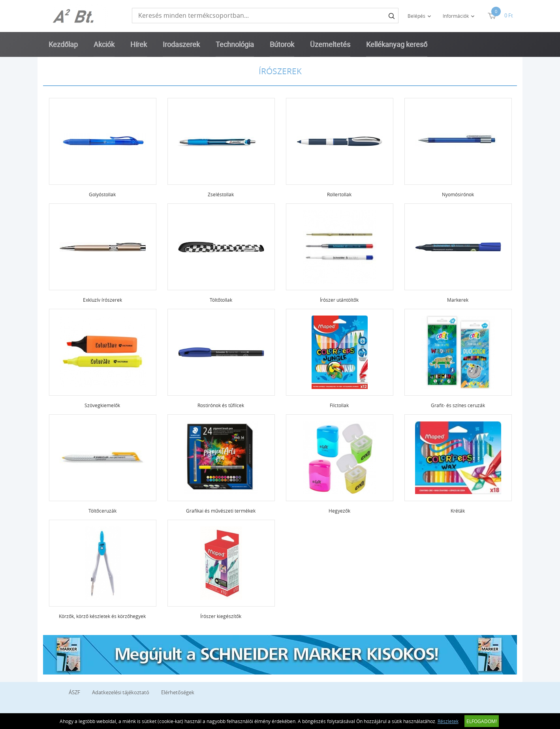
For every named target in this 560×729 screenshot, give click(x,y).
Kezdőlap (63, 44)
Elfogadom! (482, 721)
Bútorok (282, 44)
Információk (456, 16)
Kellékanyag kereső (397, 44)
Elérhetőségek (178, 692)
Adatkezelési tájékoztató (121, 692)
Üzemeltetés (330, 44)
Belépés (416, 16)
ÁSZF (74, 692)
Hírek (139, 44)
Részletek (448, 721)
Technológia (235, 44)
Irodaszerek (181, 44)
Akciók (104, 44)
